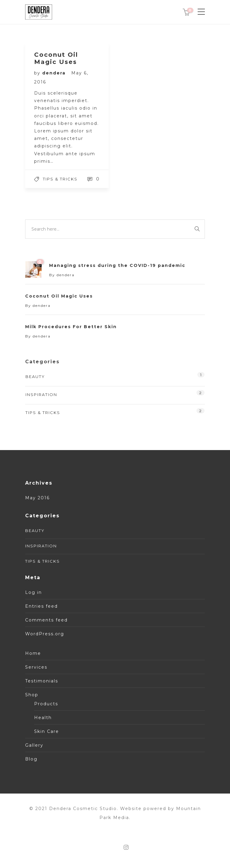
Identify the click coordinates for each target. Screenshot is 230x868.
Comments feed (46, 620)
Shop (32, 695)
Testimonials (42, 681)
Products (46, 704)
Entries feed (41, 606)
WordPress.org (45, 634)
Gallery (34, 745)
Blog (31, 759)
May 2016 (37, 498)
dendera (55, 73)
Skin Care (47, 731)
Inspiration (41, 395)
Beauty (35, 377)
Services (36, 667)
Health (43, 718)
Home (33, 653)
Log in (34, 592)
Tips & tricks (60, 179)
